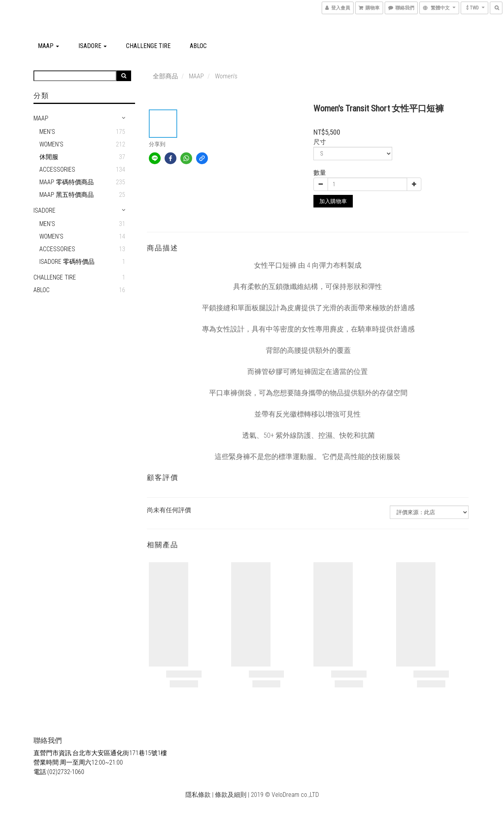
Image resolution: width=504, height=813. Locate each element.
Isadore (93, 46)
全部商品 (165, 76)
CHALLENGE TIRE (148, 46)
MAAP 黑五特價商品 (67, 195)
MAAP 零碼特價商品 (67, 182)
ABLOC (198, 46)
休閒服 (49, 157)
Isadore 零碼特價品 (67, 262)
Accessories (57, 169)
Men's (47, 132)
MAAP (48, 46)
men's (47, 224)
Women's (51, 144)
